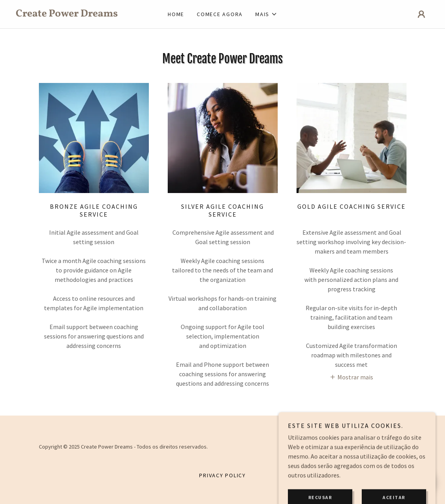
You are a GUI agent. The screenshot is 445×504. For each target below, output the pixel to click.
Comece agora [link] (220, 14)
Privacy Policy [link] (222, 475)
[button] (266, 14)
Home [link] (176, 14)
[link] (67, 14)
